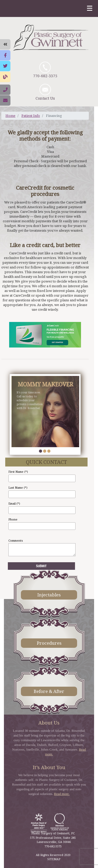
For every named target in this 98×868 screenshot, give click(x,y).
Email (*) (14, 503)
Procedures (49, 643)
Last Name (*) (18, 487)
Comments (16, 540)
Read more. (62, 794)
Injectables (49, 595)
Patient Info (31, 116)
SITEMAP (54, 859)
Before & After (49, 691)
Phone (13, 519)
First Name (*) (18, 472)
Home (10, 116)
